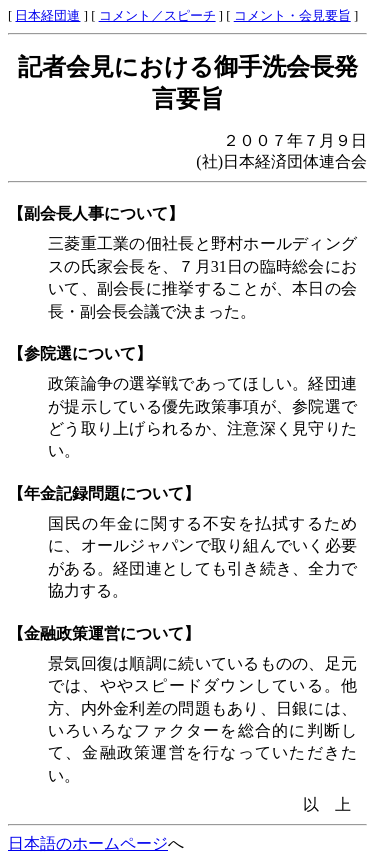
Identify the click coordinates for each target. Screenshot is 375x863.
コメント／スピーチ (157, 16)
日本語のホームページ (88, 843)
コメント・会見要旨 (292, 16)
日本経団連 (47, 16)
